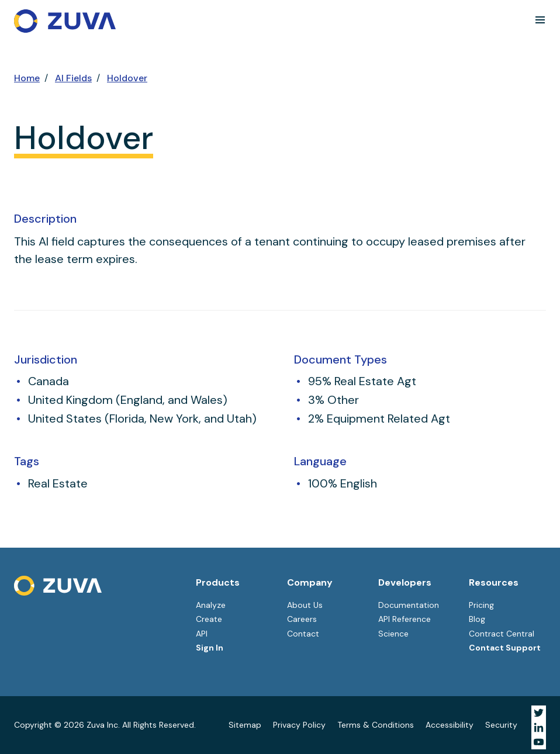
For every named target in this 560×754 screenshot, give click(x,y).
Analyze (211, 605)
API (202, 634)
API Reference (405, 619)
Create (209, 619)
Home (27, 78)
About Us (305, 605)
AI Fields (73, 78)
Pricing (481, 605)
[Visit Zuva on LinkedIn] (539, 727)
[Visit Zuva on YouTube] (539, 742)
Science (393, 634)
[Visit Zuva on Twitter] (539, 713)
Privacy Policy (299, 725)
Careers (302, 619)
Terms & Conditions (376, 725)
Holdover (127, 78)
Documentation (409, 605)
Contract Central (502, 634)
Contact (303, 634)
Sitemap (245, 725)
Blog (477, 619)
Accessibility (450, 725)
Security (501, 725)
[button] (540, 20)
